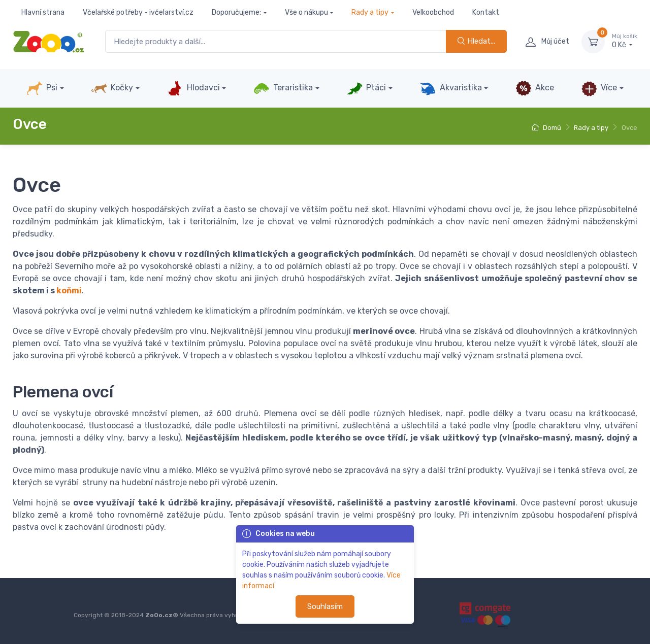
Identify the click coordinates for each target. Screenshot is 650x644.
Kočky (112, 88)
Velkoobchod (433, 12)
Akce (535, 88)
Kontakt (486, 12)
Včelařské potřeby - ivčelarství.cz (138, 12)
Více (599, 88)
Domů (546, 128)
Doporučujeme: (236, 12)
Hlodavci (193, 88)
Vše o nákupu (306, 12)
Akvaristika (450, 88)
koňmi (69, 291)
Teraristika (283, 88)
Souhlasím (325, 606)
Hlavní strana (43, 12)
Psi (42, 88)
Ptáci (366, 88)
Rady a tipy (370, 12)
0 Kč (625, 41)
